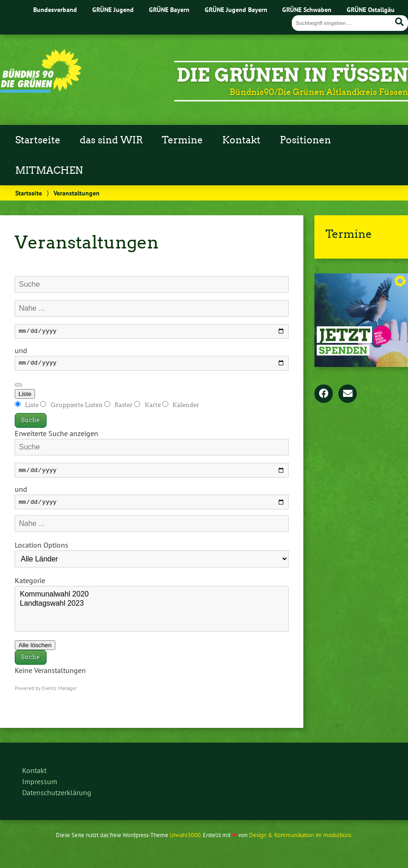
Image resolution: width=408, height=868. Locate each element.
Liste (25, 397)
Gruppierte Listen (72, 408)
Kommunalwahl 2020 (152, 600)
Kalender (181, 408)
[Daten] (152, 332)
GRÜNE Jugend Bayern (236, 9)
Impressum (40, 787)
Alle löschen (35, 651)
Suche (30, 423)
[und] (152, 365)
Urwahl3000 (185, 841)
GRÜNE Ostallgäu (371, 9)
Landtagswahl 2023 (152, 609)
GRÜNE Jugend (113, 9)
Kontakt (241, 140)
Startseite (38, 140)
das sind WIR (111, 140)
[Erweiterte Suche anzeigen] (18, 388)
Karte (148, 408)
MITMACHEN (49, 171)
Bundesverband (55, 9)
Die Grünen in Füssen (292, 75)
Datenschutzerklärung (57, 798)
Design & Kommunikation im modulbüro (300, 841)
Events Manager (59, 694)
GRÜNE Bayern (169, 9)
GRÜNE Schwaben (307, 9)
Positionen (305, 140)
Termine (182, 140)
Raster (119, 408)
